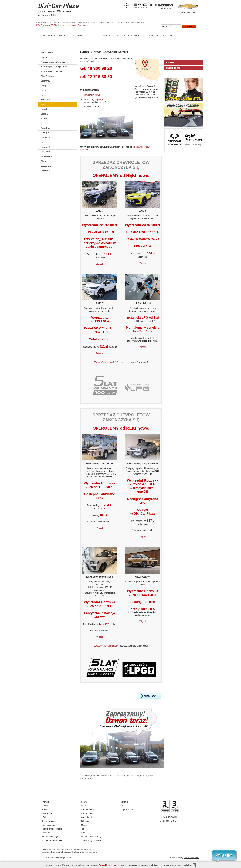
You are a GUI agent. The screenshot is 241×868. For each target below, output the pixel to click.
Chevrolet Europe (53, 858)
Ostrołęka (45, 133)
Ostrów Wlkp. (47, 137)
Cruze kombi (87, 817)
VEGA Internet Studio (192, 858)
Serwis (78, 36)
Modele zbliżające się (91, 837)
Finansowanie (133, 36)
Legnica (44, 114)
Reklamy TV (47, 833)
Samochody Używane (53, 36)
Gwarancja (47, 813)
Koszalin (45, 109)
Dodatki (153, 36)
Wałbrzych (45, 170)
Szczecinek (46, 166)
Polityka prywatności (170, 817)
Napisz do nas (173, 68)
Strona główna (47, 52)
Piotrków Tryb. (47, 147)
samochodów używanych (76, 25)
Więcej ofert (150, 696)
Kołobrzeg (45, 100)
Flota (123, 806)
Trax (83, 829)
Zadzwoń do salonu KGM (106, 646)
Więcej (100, 264)
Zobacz (99, 353)
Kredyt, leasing (49, 821)
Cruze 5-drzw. (88, 813)
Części (92, 36)
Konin (43, 104)
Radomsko (46, 152)
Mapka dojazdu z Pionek (52, 71)
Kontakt (168, 36)
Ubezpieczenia (110, 36)
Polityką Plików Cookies (108, 865)
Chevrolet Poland (168, 821)
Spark (84, 802)
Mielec (44, 123)
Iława (43, 95)
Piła (43, 142)
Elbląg (44, 86)
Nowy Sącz (46, 128)
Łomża (44, 119)
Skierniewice (46, 156)
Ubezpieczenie (49, 825)
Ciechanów (46, 81)
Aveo (84, 806)
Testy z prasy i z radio (52, 829)
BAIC (53, 25)
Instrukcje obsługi (50, 837)
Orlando (85, 821)
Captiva (85, 833)
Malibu (84, 825)
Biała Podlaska (47, 76)
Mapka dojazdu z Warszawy (53, 62)
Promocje (46, 802)
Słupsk (44, 161)
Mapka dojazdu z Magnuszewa (54, 67)
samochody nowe (92, 95)
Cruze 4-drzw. (88, 810)
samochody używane (94, 99)
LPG (44, 817)
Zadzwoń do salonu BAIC (106, 362)
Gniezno (45, 90)
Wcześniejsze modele (52, 840)
